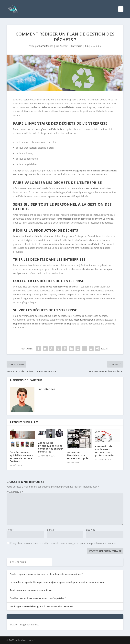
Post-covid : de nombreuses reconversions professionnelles (105, 451)
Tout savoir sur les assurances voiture (31, 590)
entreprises (92, 188)
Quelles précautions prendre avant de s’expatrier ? (38, 598)
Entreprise (77, 46)
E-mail (51, 530)
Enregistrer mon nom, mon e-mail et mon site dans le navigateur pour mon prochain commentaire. (63, 543)
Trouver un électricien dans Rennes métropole (77, 455)
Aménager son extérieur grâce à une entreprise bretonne (41, 606)
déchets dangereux (85, 320)
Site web (91, 530)
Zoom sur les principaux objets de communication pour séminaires (51, 447)
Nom (10, 530)
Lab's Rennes (46, 46)
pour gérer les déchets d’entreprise (54, 129)
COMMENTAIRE (15, 492)
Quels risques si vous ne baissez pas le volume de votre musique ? (46, 574)
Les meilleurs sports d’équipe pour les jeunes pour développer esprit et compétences (57, 582)
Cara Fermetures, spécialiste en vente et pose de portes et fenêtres (22, 457)
